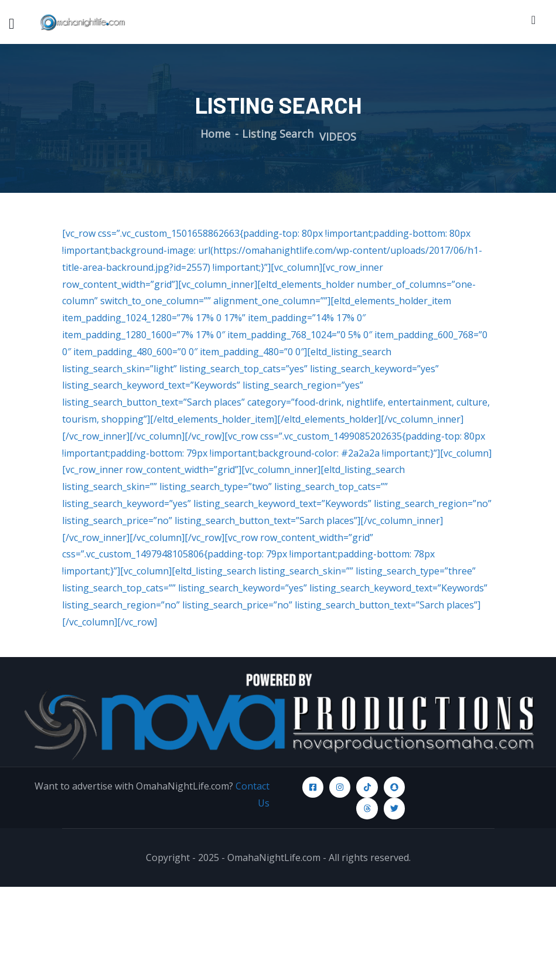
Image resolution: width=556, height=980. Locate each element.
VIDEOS (338, 137)
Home (215, 134)
